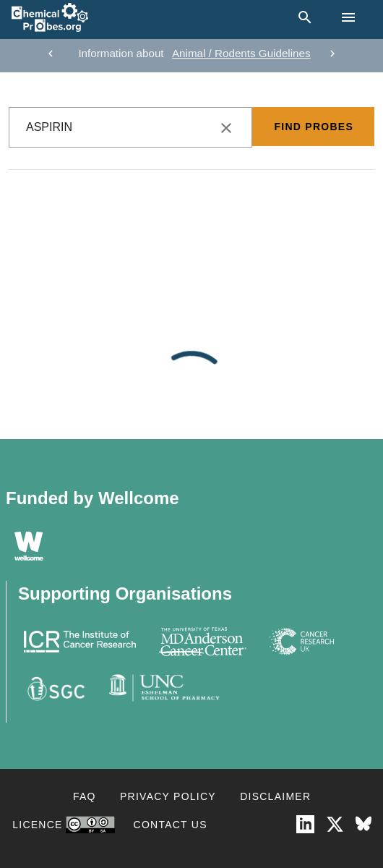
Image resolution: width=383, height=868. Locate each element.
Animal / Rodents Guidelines (241, 53)
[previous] (51, 54)
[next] (332, 54)
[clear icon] (226, 128)
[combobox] (130, 127)
